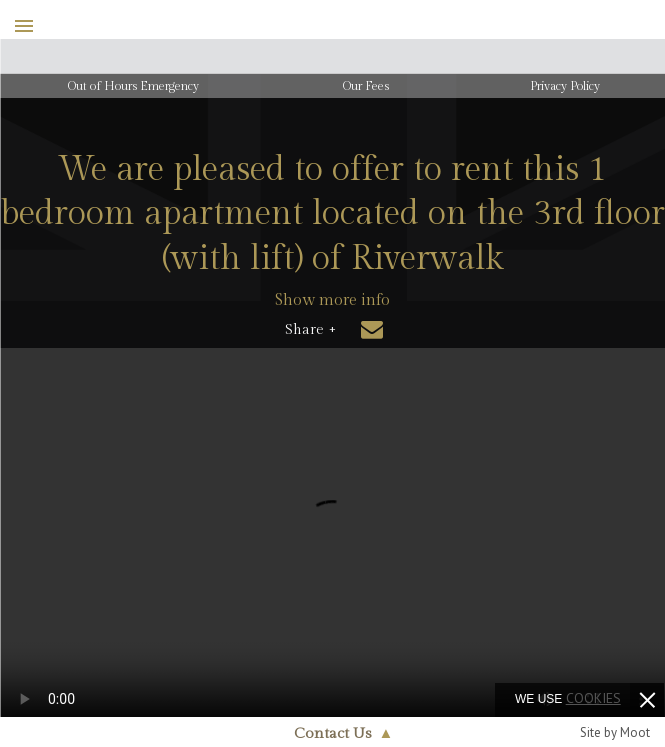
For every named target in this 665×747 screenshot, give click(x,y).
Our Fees (366, 86)
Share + (310, 330)
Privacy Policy (565, 86)
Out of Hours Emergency (133, 86)
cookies (593, 698)
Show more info (332, 300)
